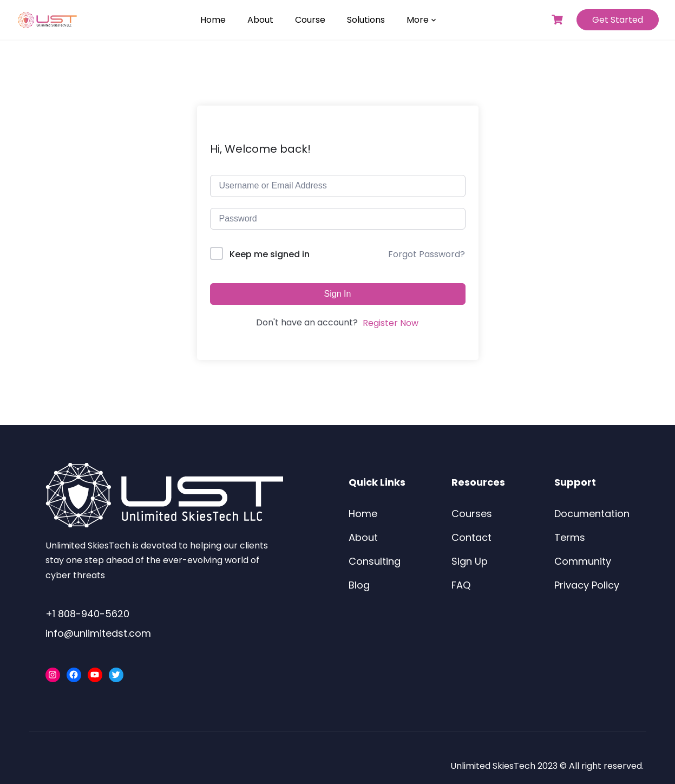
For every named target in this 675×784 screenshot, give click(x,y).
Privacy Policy (587, 585)
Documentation (592, 514)
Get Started (618, 20)
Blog (359, 585)
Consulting (375, 561)
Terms (570, 537)
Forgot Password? (427, 254)
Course (310, 20)
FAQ (461, 585)
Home (213, 20)
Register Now (391, 323)
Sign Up (470, 561)
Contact (471, 537)
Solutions (366, 20)
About (260, 20)
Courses (472, 514)
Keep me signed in (270, 254)
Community (583, 561)
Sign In (338, 294)
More (418, 20)
